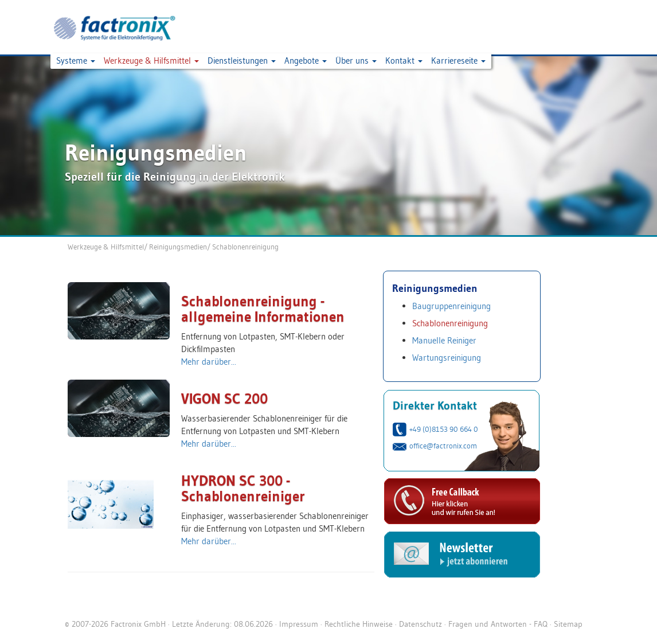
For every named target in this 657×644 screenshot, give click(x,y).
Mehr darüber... (209, 362)
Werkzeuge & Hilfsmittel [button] (151, 61)
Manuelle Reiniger (444, 340)
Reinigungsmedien (178, 247)
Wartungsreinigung (447, 358)
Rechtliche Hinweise (359, 624)
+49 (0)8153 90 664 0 (444, 429)
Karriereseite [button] (458, 61)
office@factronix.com (443, 446)
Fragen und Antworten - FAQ (498, 624)
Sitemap (568, 624)
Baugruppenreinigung (451, 306)
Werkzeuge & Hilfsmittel (106, 247)
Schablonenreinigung (245, 247)
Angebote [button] (306, 61)
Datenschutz (421, 624)
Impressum (299, 624)
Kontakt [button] (404, 61)
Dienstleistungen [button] (242, 61)
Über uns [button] (356, 61)
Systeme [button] (76, 61)
